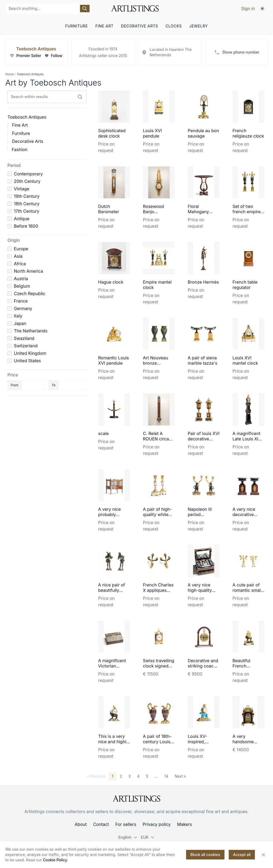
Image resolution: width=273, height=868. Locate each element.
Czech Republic (30, 294)
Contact (101, 824)
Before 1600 (26, 226)
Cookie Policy (55, 860)
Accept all (242, 855)
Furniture (21, 133)
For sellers (126, 824)
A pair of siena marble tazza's (202, 360)
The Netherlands (31, 331)
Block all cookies (205, 855)
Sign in (248, 9)
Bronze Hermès (203, 282)
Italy (18, 316)
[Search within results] (80, 97)
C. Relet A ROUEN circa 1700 (156, 439)
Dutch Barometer (109, 209)
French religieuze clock (248, 133)
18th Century (27, 204)
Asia (18, 256)
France (21, 301)
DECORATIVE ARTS (140, 26)
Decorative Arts (28, 141)
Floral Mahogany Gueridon (198, 212)
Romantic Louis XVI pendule (113, 360)
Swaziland (24, 338)
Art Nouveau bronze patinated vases (159, 363)
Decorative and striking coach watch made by (203, 666)
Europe (21, 249)
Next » (180, 776)
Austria (21, 279)
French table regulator (245, 285)
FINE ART (105, 26)
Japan (20, 323)
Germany (23, 308)
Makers (184, 824)
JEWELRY (199, 26)
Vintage (22, 189)
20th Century (27, 181)
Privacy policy (157, 824)
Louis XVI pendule (152, 133)
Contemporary (28, 174)
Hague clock (111, 282)
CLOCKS (174, 26)
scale (103, 433)
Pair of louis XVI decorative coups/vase (204, 439)
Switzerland (26, 346)
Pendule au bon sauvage (203, 133)
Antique (22, 219)
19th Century (27, 196)
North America (29, 271)
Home (9, 74)
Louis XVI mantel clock (245, 360)
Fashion (20, 150)
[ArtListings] (136, 799)
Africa (20, 264)
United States (27, 361)
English (128, 837)
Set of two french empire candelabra (247, 212)
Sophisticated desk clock (112, 133)
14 (166, 776)
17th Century (27, 211)
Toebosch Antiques (36, 49)
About (81, 824)
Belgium (22, 286)
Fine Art (20, 125)
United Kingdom (30, 353)
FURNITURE (76, 26)
